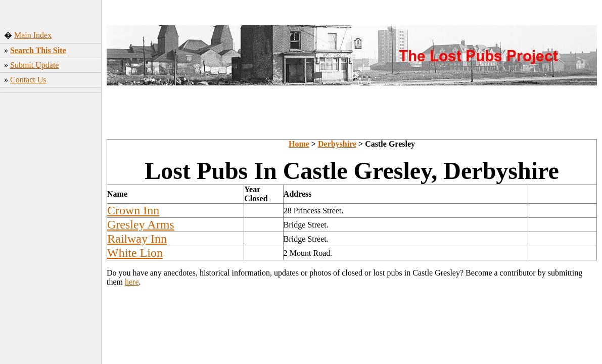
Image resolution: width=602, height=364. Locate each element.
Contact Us (28, 80)
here (132, 282)
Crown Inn (133, 210)
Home (299, 144)
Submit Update (34, 65)
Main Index (33, 35)
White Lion (135, 253)
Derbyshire (337, 144)
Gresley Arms (141, 224)
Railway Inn (137, 239)
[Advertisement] (51, 156)
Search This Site (38, 50)
